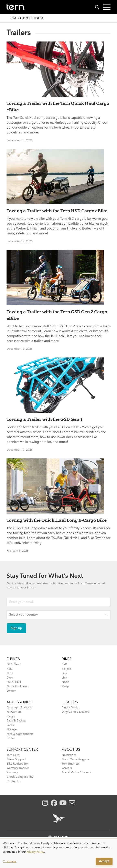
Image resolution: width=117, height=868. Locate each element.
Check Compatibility (20, 777)
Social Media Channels (77, 773)
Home (14, 18)
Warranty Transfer (18, 768)
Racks (10, 725)
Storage (12, 729)
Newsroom (69, 755)
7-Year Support (16, 759)
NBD (10, 673)
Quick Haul (14, 682)
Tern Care (13, 755)
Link (64, 673)
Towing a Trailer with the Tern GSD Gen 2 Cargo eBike (57, 315)
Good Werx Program (75, 759)
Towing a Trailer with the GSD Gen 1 (45, 419)
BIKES (67, 659)
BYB (64, 664)
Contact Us (14, 781)
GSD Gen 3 (14, 664)
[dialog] (58, 854)
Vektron (12, 691)
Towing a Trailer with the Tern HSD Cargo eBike (57, 211)
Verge (66, 687)
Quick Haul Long (18, 687)
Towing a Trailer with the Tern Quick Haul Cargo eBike (58, 106)
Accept (104, 861)
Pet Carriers (14, 712)
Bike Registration (18, 764)
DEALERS (70, 702)
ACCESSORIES (19, 702)
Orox (10, 678)
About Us (71, 750)
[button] (107, 7)
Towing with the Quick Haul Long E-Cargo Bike (57, 520)
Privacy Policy (35, 852)
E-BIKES (13, 659)
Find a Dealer (71, 708)
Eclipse (66, 669)
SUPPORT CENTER (22, 750)
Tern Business (71, 764)
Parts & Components (20, 734)
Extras (10, 738)
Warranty (12, 773)
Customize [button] (10, 861)
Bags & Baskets (16, 721)
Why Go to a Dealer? (76, 712)
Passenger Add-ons (19, 708)
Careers (67, 768)
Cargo (11, 716)
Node (66, 682)
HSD (9, 669)
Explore (25, 18)
